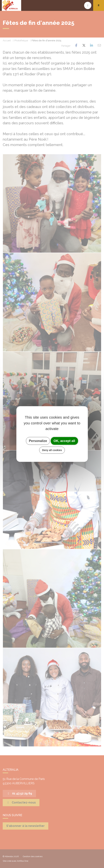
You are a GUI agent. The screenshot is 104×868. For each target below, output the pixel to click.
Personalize (38, 441)
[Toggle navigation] (88, 5)
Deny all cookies (52, 450)
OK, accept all (64, 441)
